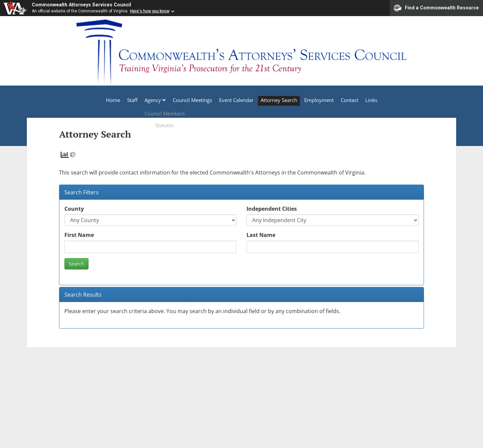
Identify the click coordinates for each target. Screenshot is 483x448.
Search (76, 264)
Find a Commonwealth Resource (436, 9)
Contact (358, 103)
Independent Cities (272, 209)
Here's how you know (150, 13)
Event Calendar (235, 103)
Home (98, 103)
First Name (79, 235)
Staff (121, 103)
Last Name (261, 235)
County (74, 209)
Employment (324, 103)
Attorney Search (281, 103)
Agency (144, 103)
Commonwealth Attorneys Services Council (87, 6)
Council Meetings (187, 103)
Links (383, 103)
